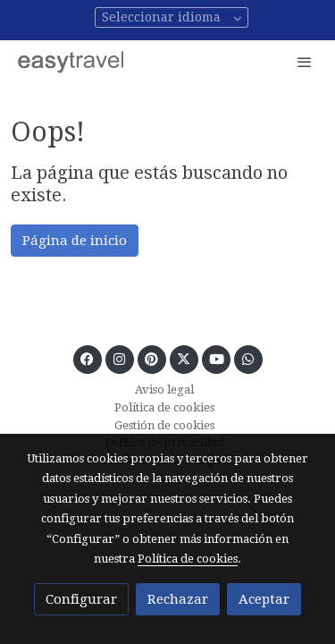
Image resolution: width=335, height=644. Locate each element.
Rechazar (178, 599)
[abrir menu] (305, 62)
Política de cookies (164, 407)
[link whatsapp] (248, 358)
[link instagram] (119, 358)
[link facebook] (87, 358)
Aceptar (264, 599)
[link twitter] (184, 358)
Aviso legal (164, 390)
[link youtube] (217, 358)
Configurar (81, 599)
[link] (71, 61)
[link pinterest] (151, 358)
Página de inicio (75, 241)
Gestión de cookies (164, 425)
